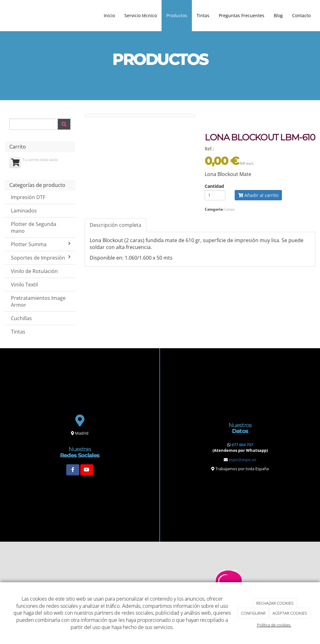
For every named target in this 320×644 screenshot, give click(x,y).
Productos (177, 15)
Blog (278, 15)
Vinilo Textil (24, 285)
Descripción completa (115, 225)
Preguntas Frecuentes (242, 15)
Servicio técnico (141, 15)
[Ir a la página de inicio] (3, 16)
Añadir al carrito (258, 195)
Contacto (301, 15)
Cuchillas (21, 318)
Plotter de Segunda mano (34, 228)
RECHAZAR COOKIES (275, 603)
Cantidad (214, 186)
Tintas (203, 15)
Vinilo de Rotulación (34, 271)
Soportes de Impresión (41, 258)
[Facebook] (73, 470)
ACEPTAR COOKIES (290, 613)
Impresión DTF (28, 197)
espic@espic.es (242, 460)
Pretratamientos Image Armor (38, 302)
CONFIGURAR (253, 613)
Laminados (24, 211)
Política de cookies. (274, 625)
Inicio (109, 15)
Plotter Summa (41, 244)
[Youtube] (87, 470)
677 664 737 (242, 445)
